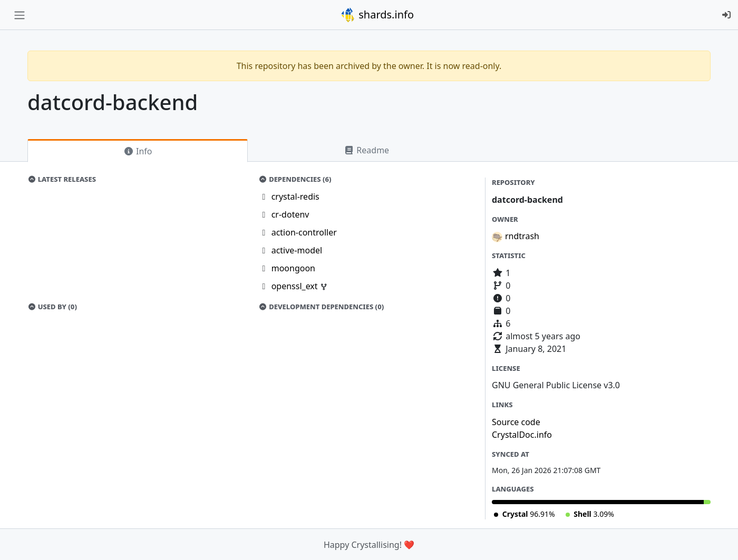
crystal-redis (295, 197)
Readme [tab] (366, 150)
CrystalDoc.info (522, 435)
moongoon (293, 268)
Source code (516, 422)
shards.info (377, 15)
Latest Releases (62, 179)
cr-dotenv (290, 214)
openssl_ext (296, 286)
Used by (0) (52, 307)
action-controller (304, 232)
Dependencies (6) (295, 179)
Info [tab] (138, 151)
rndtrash (522, 236)
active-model (297, 250)
